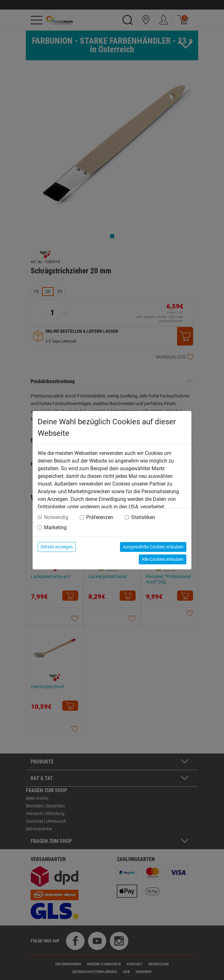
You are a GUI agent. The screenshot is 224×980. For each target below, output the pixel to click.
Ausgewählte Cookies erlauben (153, 547)
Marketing (55, 527)
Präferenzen (100, 517)
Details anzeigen (57, 547)
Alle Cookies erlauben (163, 559)
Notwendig (56, 517)
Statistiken (143, 517)
